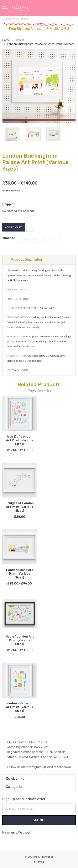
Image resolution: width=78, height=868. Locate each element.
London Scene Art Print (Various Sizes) (20, 574)
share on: (9, 238)
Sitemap (39, 862)
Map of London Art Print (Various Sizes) (20, 640)
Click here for (60, 341)
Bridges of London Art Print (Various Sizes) (20, 507)
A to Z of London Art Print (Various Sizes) (20, 440)
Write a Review (11, 191)
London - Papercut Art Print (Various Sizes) (20, 707)
